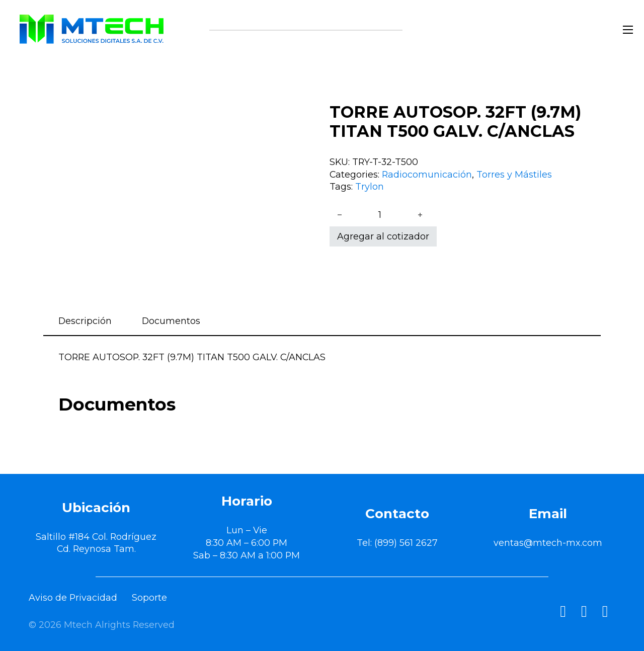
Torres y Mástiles (514, 174)
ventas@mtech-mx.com (548, 543)
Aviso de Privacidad (73, 597)
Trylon (370, 186)
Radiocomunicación (427, 174)
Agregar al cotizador (383, 236)
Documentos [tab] (171, 321)
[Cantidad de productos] (380, 215)
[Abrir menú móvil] (628, 30)
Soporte (149, 597)
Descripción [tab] (85, 321)
